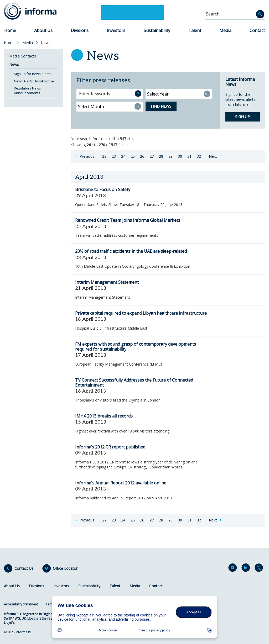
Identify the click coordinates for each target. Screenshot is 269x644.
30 (180, 156)
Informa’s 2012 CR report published (110, 447)
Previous (87, 156)
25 (133, 156)
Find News (161, 106)
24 (123, 156)
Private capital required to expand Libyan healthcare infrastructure (141, 313)
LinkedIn (247, 569)
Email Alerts (234, 569)
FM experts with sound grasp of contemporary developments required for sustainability (136, 347)
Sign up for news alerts (32, 74)
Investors (116, 30)
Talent (195, 30)
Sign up (242, 117)
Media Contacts (23, 56)
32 (199, 156)
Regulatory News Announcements (27, 91)
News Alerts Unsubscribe (34, 81)
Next (213, 156)
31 (189, 156)
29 (170, 156)
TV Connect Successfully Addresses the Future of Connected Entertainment (134, 382)
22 (104, 156)
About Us (43, 30)
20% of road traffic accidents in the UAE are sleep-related (131, 251)
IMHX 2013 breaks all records (104, 416)
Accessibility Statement (21, 604)
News (14, 64)
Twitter (260, 569)
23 (114, 156)
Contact (257, 30)
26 (142, 156)
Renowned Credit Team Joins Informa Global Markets (128, 220)
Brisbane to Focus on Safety (103, 189)
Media (225, 30)
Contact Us (24, 568)
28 (161, 156)
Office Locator (65, 568)
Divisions (80, 30)
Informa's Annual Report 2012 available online (121, 483)
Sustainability (157, 30)
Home (10, 30)
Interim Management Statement (107, 282)
